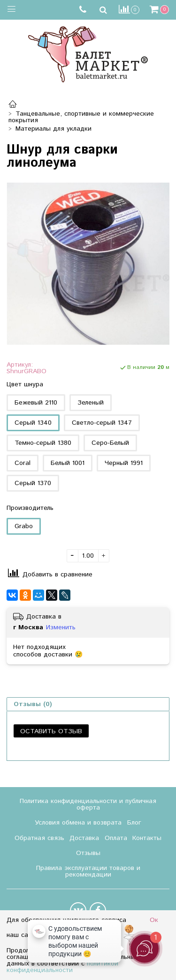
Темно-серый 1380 (43, 443)
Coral (23, 463)
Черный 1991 (124, 463)
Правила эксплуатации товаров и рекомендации (88, 871)
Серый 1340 (33, 423)
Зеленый (91, 403)
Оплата (116, 838)
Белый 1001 (68, 463)
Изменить (61, 627)
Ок (154, 920)
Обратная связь (39, 838)
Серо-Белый (110, 443)
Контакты (147, 838)
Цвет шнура (25, 384)
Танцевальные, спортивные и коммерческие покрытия (81, 117)
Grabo (24, 526)
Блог (134, 823)
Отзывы (88, 853)
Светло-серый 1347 (102, 423)
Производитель (30, 508)
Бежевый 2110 (36, 403)
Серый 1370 (33, 483)
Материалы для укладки (54, 129)
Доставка (84, 838)
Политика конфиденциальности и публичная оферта (88, 804)
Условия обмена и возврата (78, 823)
